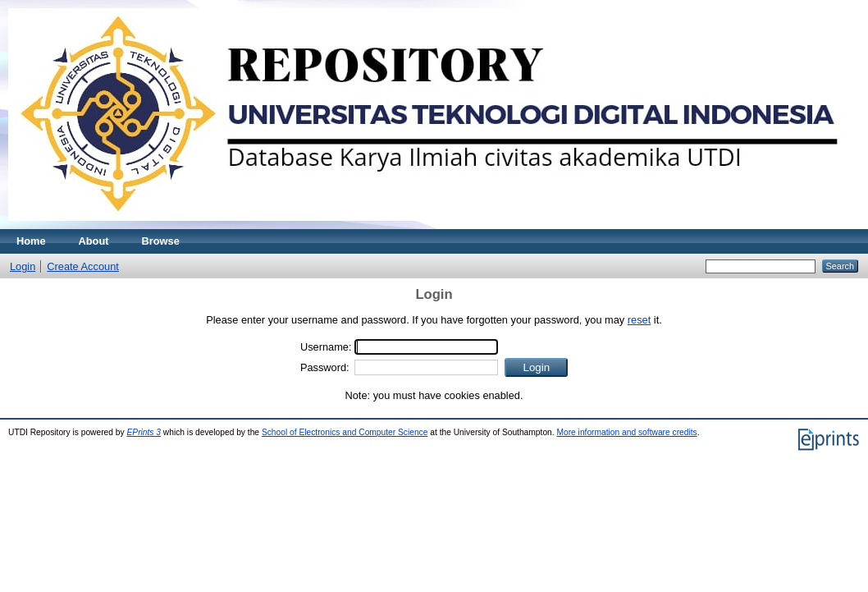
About (94, 241)
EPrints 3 (144, 432)
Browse (161, 241)
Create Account (83, 266)
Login (23, 266)
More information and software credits (626, 432)
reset (639, 320)
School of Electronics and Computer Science (345, 432)
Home (31, 241)
